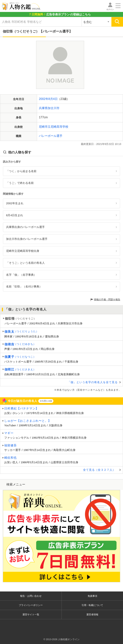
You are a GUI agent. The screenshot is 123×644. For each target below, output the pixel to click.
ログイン (110, 9)
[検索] (117, 22)
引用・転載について (92, 605)
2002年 (44, 99)
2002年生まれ (15, 203)
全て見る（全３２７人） (99, 470)
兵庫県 (43, 108)
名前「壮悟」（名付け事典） (24, 286)
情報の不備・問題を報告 (107, 299)
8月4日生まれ (15, 215)
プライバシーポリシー (31, 605)
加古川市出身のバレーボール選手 (27, 239)
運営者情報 (92, 615)
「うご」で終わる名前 (20, 183)
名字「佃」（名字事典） (21, 275)
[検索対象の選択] (96, 22)
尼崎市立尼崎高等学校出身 (23, 251)
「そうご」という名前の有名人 (25, 263)
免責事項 (92, 596)
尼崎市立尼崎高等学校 (54, 127)
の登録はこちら (60, 14)
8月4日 (53, 99)
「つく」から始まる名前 (21, 171)
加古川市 (54, 108)
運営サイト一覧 (31, 615)
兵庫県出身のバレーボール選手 (25, 227)
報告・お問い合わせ (31, 596)
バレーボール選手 (51, 136)
